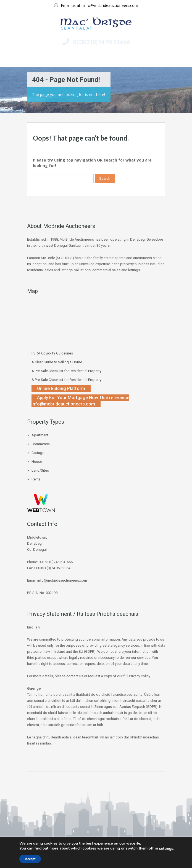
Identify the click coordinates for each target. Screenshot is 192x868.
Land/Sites (40, 470)
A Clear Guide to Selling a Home (57, 362)
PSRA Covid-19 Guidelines (52, 353)
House (37, 462)
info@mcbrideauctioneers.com (111, 5)
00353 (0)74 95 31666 (101, 42)
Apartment (40, 435)
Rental (36, 479)
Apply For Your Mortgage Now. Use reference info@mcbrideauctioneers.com (80, 401)
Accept (30, 859)
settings (166, 849)
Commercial (41, 444)
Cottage (38, 453)
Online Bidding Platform (61, 389)
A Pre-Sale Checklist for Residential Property (66, 371)
